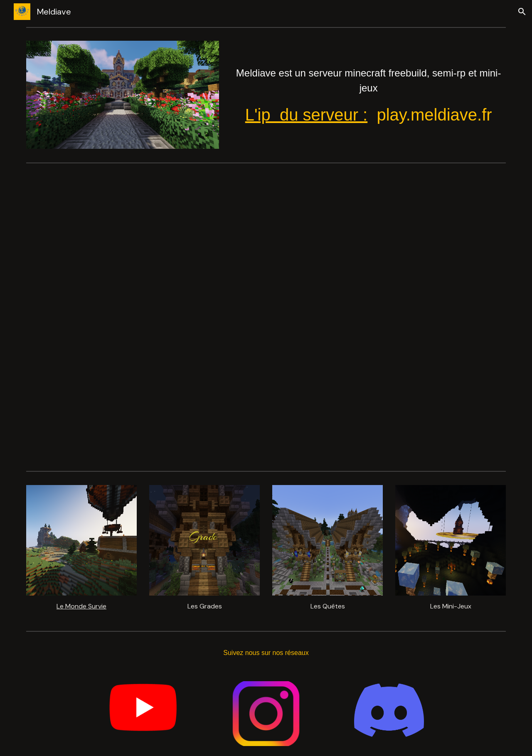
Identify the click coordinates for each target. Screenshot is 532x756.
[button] (522, 12)
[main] (368, 89)
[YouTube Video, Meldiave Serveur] (266, 317)
